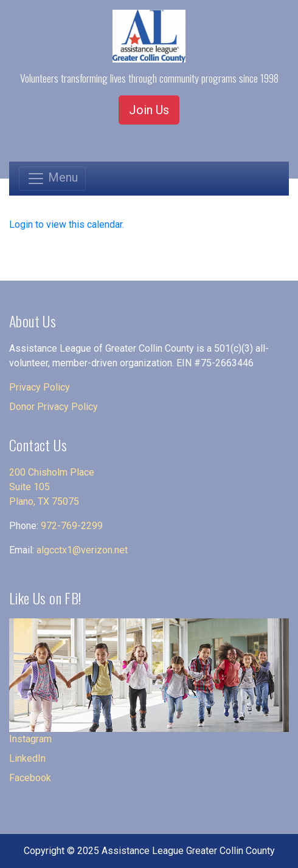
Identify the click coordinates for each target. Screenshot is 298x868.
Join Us (149, 110)
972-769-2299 (72, 526)
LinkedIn (27, 758)
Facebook (30, 778)
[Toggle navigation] (52, 179)
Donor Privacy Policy (54, 407)
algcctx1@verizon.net (82, 550)
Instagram (30, 739)
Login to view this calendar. (67, 224)
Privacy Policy (40, 387)
